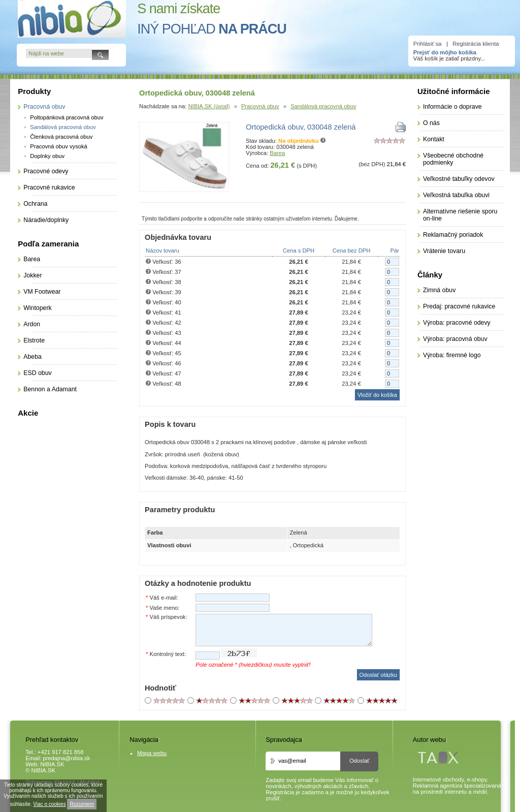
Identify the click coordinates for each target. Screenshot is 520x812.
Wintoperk (37, 308)
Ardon (32, 324)
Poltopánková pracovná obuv (67, 117)
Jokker (32, 275)
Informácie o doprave (452, 107)
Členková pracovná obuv (61, 137)
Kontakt (434, 139)
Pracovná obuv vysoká (59, 146)
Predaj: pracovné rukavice (459, 306)
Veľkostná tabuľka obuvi (456, 195)
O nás (431, 123)
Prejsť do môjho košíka (445, 52)
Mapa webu (152, 753)
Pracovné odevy (46, 171)
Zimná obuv (439, 290)
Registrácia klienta (476, 44)
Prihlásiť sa (428, 44)
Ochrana (35, 204)
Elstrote (34, 340)
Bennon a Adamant (50, 389)
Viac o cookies (49, 804)
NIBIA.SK (52, 764)
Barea (277, 153)
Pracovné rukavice (49, 188)
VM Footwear (42, 292)
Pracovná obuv (260, 106)
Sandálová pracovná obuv (323, 106)
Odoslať (360, 761)
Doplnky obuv (47, 156)
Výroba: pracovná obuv (455, 339)
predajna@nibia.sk (66, 758)
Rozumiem (82, 804)
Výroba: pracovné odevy (457, 323)
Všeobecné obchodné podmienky (453, 159)
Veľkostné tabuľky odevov (459, 179)
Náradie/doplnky (46, 220)
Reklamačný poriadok (453, 235)
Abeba (32, 357)
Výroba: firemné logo (452, 355)
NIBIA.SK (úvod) (209, 106)
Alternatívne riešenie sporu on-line (460, 215)
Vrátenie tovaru (444, 251)
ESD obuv (37, 373)
